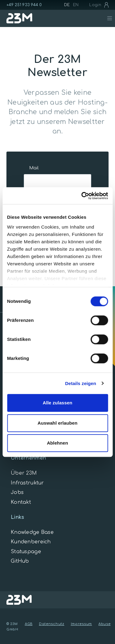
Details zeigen (80, 383)
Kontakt (21, 502)
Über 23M (24, 473)
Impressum (81, 624)
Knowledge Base (32, 532)
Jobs (17, 492)
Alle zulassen (57, 403)
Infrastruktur (27, 483)
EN (76, 5)
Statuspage (26, 552)
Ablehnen (57, 443)
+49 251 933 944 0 (24, 5)
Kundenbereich (31, 542)
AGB (29, 624)
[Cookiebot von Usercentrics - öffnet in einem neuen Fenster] (82, 196)
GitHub (20, 561)
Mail (34, 168)
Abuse (105, 624)
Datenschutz (52, 624)
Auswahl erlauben (58, 423)
